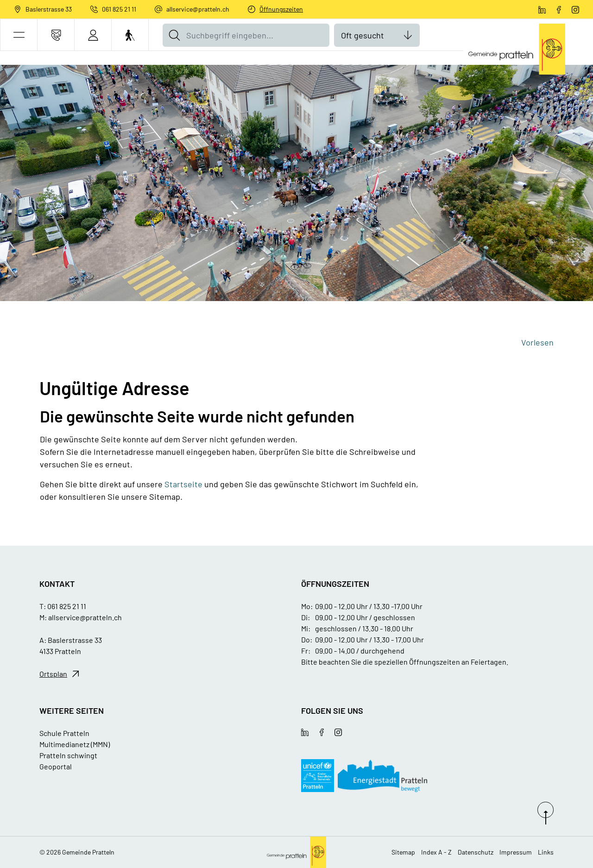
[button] (19, 35)
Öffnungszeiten (281, 9)
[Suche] (174, 35)
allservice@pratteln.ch (198, 9)
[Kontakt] (56, 35)
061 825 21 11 (119, 9)
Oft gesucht (363, 35)
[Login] (93, 35)
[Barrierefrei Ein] (130, 35)
